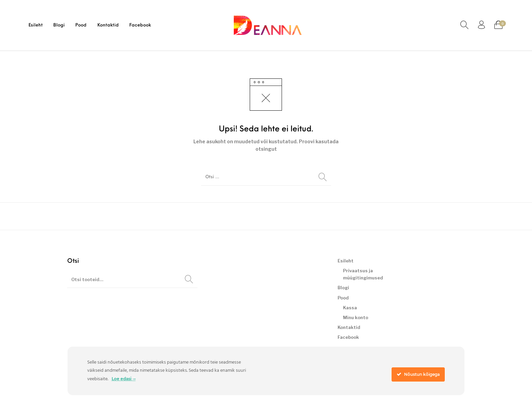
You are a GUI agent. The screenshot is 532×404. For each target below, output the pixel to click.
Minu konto (356, 317)
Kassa (350, 308)
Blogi (343, 288)
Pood (343, 298)
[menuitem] (35, 25)
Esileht (346, 261)
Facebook (348, 337)
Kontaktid (349, 327)
